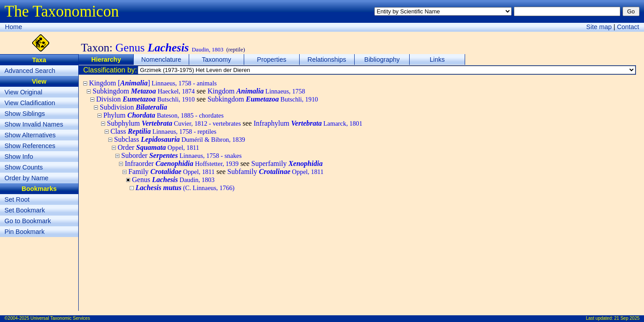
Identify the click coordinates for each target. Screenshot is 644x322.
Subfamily (275, 172)
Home (13, 27)
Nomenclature (161, 59)
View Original (23, 92)
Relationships (327, 59)
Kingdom (256, 91)
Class (163, 131)
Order (158, 147)
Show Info (19, 157)
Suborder (181, 155)
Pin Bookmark (25, 232)
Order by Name (26, 178)
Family (172, 172)
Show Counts (24, 167)
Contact (628, 27)
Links (437, 59)
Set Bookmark (25, 210)
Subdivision (133, 107)
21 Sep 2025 (627, 318)
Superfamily (287, 163)
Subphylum (174, 123)
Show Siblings (25, 114)
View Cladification (30, 103)
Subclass (180, 139)
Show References (30, 146)
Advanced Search (30, 71)
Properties (272, 59)
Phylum (163, 115)
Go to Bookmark (28, 221)
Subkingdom (144, 91)
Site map (599, 27)
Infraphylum (308, 123)
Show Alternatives (30, 135)
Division (145, 99)
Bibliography (382, 59)
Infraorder (182, 163)
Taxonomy (216, 59)
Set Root (17, 199)
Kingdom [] (153, 83)
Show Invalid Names (34, 124)
